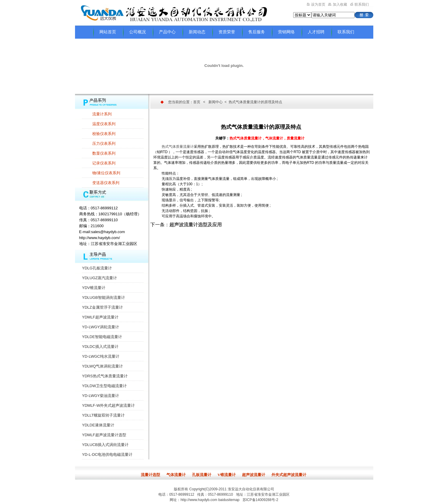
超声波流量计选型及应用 (196, 225)
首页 (197, 102)
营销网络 (286, 32)
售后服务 (257, 32)
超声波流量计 (254, 475)
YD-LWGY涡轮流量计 (101, 327)
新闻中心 (216, 102)
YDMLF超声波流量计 (100, 317)
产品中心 (167, 32)
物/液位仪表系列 (106, 173)
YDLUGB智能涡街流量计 (104, 297)
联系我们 (360, 4)
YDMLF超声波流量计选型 (104, 435)
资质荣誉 (227, 32)
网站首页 (108, 32)
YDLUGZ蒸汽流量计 (100, 278)
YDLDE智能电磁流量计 (102, 337)
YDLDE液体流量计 (98, 425)
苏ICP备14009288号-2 (260, 500)
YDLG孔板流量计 (97, 268)
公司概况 (138, 32)
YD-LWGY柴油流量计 (101, 396)
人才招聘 (316, 32)
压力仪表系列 (104, 143)
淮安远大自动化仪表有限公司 (251, 489)
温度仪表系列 (104, 124)
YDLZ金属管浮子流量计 (103, 307)
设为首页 (316, 4)
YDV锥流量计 (94, 288)
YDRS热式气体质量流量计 (105, 376)
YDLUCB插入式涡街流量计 (106, 445)
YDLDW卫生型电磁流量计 (105, 386)
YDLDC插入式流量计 (100, 347)
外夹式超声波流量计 (289, 475)
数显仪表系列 (104, 153)
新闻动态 (197, 32)
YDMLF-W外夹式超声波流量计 (109, 405)
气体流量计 (176, 475)
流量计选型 (150, 475)
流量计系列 (102, 114)
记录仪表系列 (104, 163)
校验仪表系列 (104, 134)
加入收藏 (338, 4)
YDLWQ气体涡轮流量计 (103, 366)
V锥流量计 (227, 475)
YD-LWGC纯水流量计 (101, 356)
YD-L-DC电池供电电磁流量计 (107, 454)
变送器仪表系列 (106, 183)
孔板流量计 (202, 475)
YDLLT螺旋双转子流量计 (104, 415)
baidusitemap (229, 500)
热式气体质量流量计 (178, 147)
